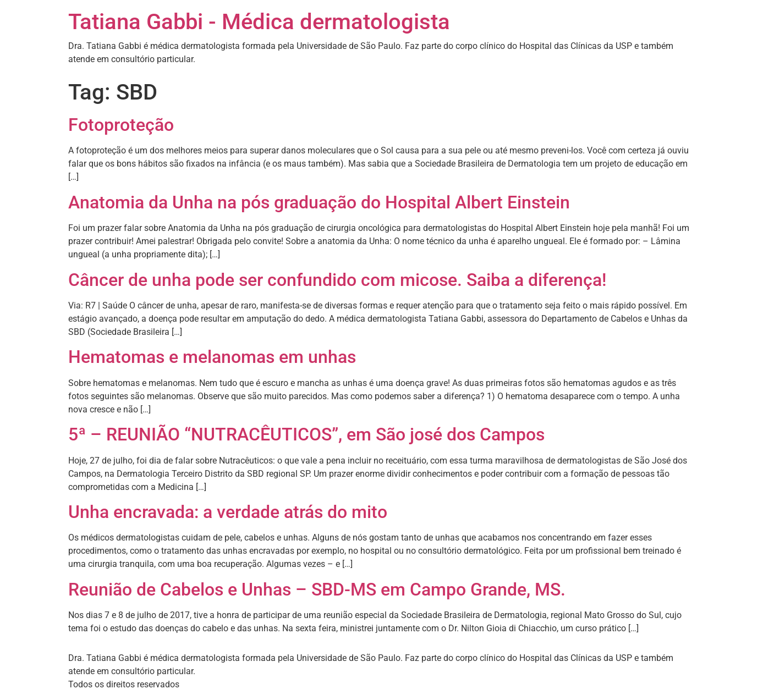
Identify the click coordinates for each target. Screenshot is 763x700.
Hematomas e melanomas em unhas (212, 357)
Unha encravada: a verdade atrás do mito (228, 512)
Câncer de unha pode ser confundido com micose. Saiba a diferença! (337, 280)
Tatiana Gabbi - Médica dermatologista (259, 22)
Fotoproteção (121, 125)
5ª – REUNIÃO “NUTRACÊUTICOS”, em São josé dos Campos (306, 434)
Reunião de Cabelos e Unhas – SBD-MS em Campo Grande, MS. (317, 589)
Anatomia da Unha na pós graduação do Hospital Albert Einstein (319, 202)
